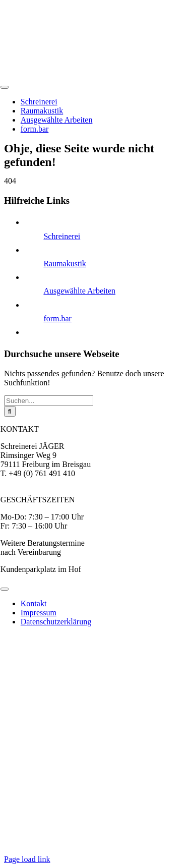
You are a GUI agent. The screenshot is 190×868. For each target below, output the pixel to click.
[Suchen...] (49, 401)
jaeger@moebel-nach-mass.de (49, 482)
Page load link (27, 859)
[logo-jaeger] (79, 75)
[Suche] (10, 411)
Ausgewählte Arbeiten (79, 291)
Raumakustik (65, 264)
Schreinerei (62, 236)
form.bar (57, 319)
